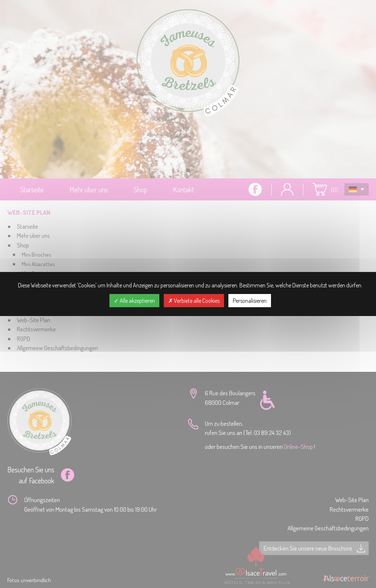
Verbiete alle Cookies (194, 301)
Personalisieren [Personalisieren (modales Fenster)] (250, 301)
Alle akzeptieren (134, 301)
